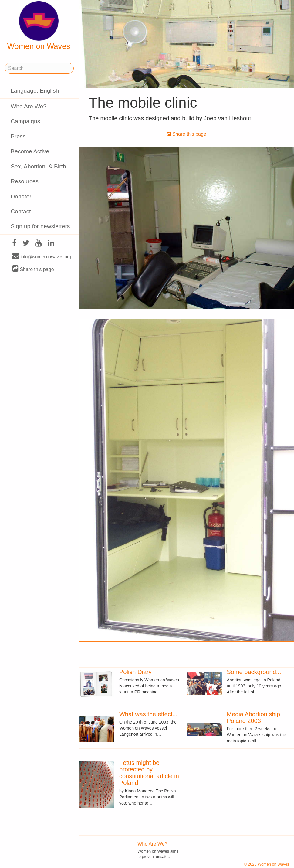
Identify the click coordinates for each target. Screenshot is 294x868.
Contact (21, 211)
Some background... (254, 672)
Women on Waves (39, 26)
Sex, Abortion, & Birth (38, 166)
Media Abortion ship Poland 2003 (253, 717)
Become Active (30, 151)
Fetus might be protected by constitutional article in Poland (149, 773)
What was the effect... (148, 714)
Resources (25, 181)
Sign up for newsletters (40, 226)
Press (18, 136)
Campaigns (25, 121)
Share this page (33, 269)
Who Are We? (29, 106)
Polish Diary (135, 672)
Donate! (21, 197)
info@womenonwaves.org (42, 256)
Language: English (35, 91)
